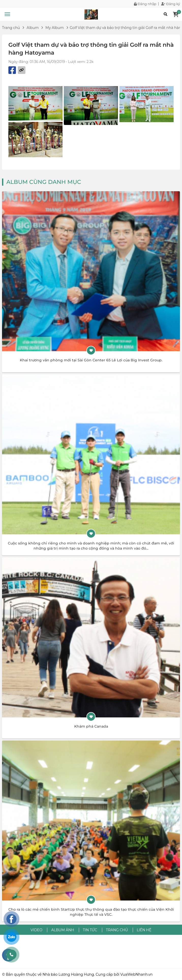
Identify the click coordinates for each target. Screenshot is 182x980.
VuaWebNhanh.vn (136, 974)
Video (36, 930)
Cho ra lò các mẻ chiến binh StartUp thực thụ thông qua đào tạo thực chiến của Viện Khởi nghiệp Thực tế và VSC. (91, 912)
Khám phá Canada (91, 726)
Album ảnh (63, 930)
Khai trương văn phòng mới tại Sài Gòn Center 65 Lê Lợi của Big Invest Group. (91, 360)
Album (33, 28)
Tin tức (90, 930)
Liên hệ (144, 930)
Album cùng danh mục (44, 182)
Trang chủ (11, 28)
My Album (55, 28)
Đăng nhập (145, 4)
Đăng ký (171, 4)
